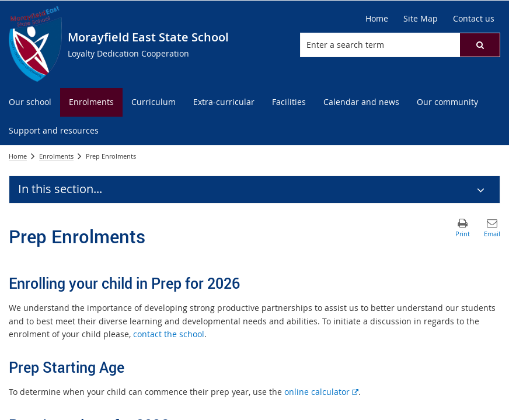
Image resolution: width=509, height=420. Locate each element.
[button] (480, 45)
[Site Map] (421, 19)
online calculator (321, 392)
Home (18, 156)
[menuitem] (30, 102)
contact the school (169, 334)
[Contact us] (474, 19)
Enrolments (56, 156)
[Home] (377, 19)
